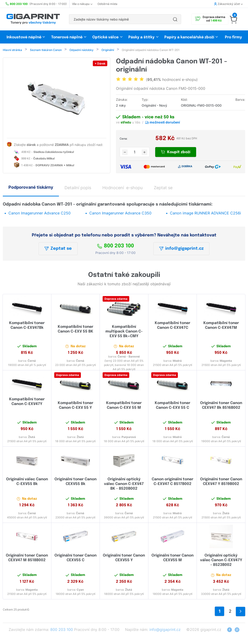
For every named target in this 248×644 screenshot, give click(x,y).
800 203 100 (115, 246)
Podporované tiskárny (31, 188)
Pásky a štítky (141, 37)
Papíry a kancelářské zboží (190, 37)
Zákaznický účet (228, 4)
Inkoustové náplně (24, 37)
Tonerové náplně (67, 37)
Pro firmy (233, 37)
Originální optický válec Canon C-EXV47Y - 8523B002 (221, 561)
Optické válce (105, 37)
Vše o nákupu (82, 4)
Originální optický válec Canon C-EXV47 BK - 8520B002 (124, 484)
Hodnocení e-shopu (122, 188)
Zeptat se (58, 249)
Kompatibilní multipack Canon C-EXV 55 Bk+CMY (124, 332)
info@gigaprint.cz (181, 249)
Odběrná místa (107, 4)
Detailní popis (78, 188)
